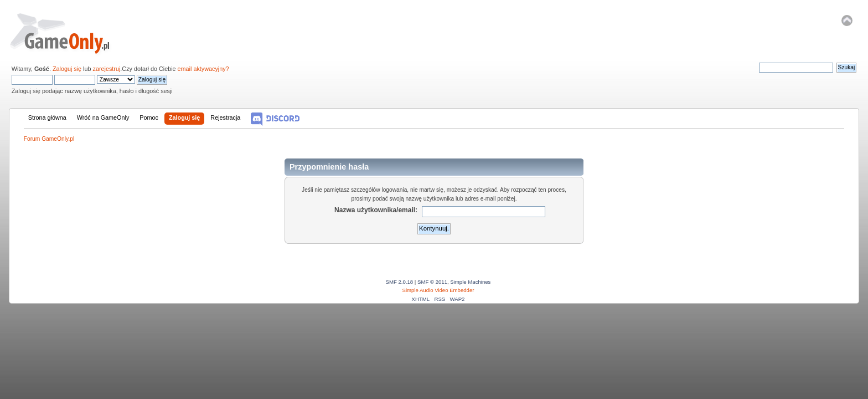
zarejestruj (107, 69)
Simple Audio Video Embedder (438, 290)
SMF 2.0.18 (400, 282)
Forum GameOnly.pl (67, 33)
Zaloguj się (67, 69)
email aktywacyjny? (203, 69)
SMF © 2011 (432, 282)
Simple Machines (470, 282)
